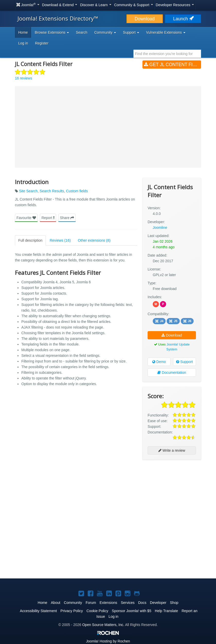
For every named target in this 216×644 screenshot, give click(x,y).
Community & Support (134, 5)
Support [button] (131, 32)
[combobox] (167, 54)
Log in (23, 43)
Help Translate (166, 611)
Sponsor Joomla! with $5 (132, 611)
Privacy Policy (72, 611)
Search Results (52, 191)
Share (67, 218)
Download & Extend (60, 5)
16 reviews (24, 78)
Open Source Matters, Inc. (103, 625)
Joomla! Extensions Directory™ (58, 18)
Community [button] (105, 32)
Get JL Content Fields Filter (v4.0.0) (173, 65)
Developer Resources (175, 5)
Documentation (172, 373)
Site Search (28, 191)
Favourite (26, 218)
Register (42, 43)
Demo (159, 362)
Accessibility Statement (38, 611)
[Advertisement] (172, 497)
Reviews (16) (60, 240)
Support (184, 362)
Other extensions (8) (94, 240)
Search (82, 32)
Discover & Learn (96, 5)
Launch (183, 19)
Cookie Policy (97, 611)
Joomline (160, 228)
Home (23, 32)
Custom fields (77, 191)
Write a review (172, 450)
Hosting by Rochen (108, 641)
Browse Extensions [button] (52, 32)
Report (48, 218)
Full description (30, 240)
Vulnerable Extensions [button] (166, 32)
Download (145, 19)
